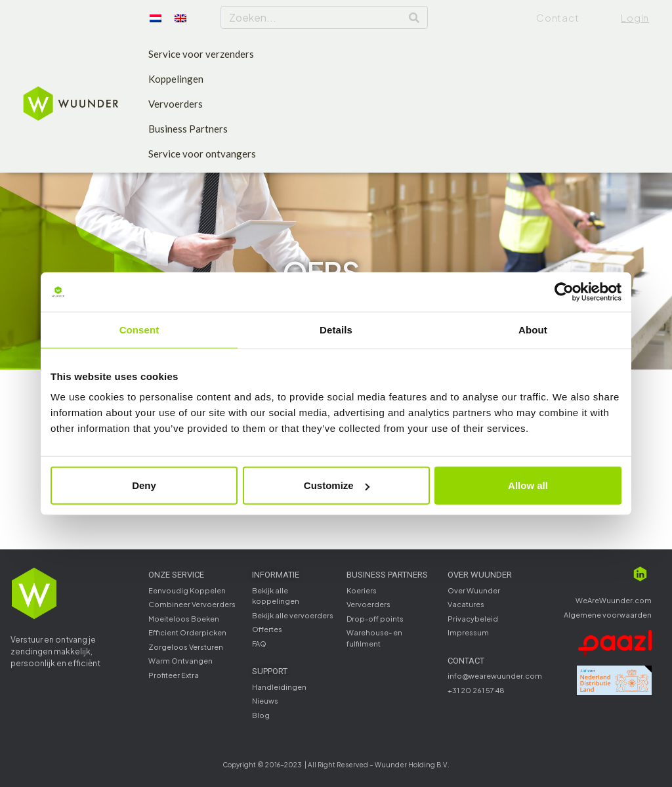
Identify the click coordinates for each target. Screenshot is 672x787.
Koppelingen (176, 79)
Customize (337, 485)
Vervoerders (176, 104)
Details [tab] (336, 329)
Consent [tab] (139, 329)
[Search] (414, 17)
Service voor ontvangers (202, 154)
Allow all (528, 485)
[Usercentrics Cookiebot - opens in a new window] (564, 291)
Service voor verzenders (201, 54)
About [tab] (533, 329)
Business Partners (188, 129)
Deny (144, 485)
